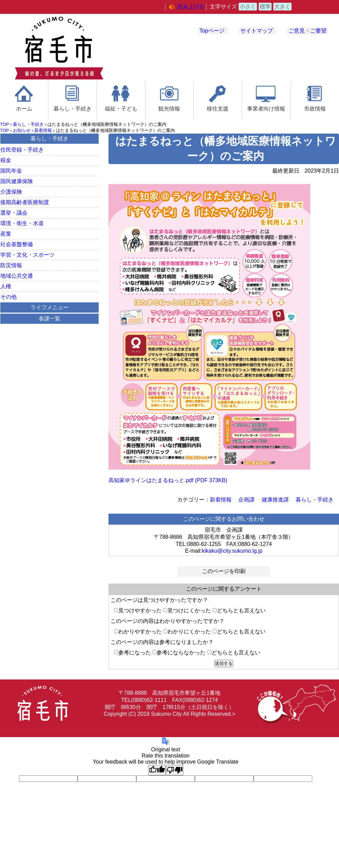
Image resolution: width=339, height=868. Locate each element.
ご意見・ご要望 (307, 31)
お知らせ (22, 130)
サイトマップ (257, 31)
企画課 (246, 500)
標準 (265, 7)
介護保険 (11, 192)
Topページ (212, 31)
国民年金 (11, 171)
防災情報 (11, 265)
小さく (248, 7)
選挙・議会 (14, 213)
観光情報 (169, 109)
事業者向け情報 (266, 109)
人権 (6, 286)
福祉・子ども (121, 109)
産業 (6, 234)
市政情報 (315, 109)
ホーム (24, 109)
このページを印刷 (224, 571)
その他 (8, 297)
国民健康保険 (17, 181)
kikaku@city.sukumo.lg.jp (232, 551)
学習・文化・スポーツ (27, 255)
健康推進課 (275, 500)
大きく (282, 7)
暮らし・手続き (73, 109)
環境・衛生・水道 (22, 223)
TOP (4, 124)
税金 (6, 160)
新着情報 (43, 130)
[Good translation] (157, 770)
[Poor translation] (175, 770)
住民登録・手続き (22, 150)
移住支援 (218, 109)
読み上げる (191, 7)
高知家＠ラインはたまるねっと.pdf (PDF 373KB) (168, 480)
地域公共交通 (17, 276)
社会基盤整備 (17, 244)
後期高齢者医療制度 (25, 202)
